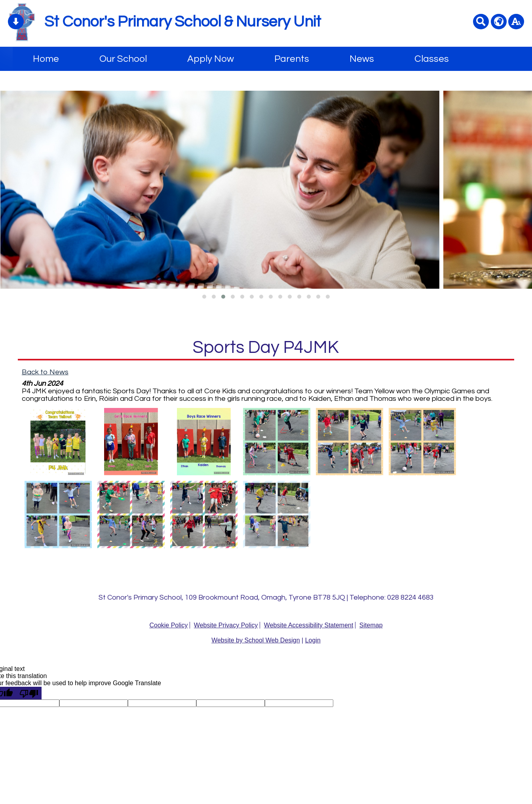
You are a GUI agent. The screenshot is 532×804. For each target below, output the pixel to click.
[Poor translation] (29, 693)
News (362, 59)
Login (313, 640)
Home (46, 59)
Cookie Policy (168, 625)
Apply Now (211, 59)
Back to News (45, 372)
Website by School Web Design (256, 640)
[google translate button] (499, 22)
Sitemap (371, 625)
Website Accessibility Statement (309, 625)
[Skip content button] (16, 22)
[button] (204, 297)
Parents (292, 59)
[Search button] (481, 22)
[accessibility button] (516, 22)
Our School (123, 59)
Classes (432, 59)
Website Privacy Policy (226, 625)
